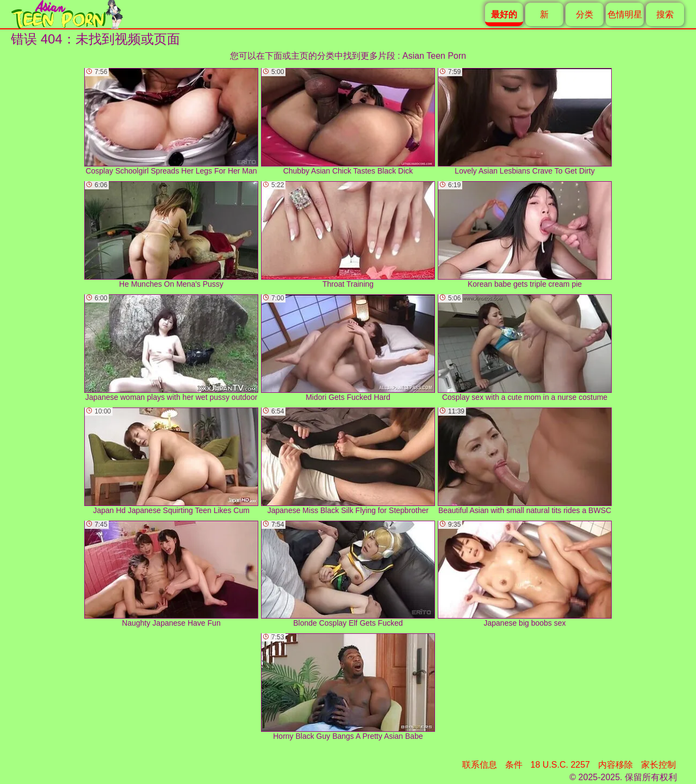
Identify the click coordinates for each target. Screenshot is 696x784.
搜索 (665, 14)
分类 (585, 14)
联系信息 (480, 765)
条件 (514, 765)
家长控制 (658, 765)
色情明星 (625, 14)
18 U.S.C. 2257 (560, 765)
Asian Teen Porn (434, 56)
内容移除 (616, 765)
